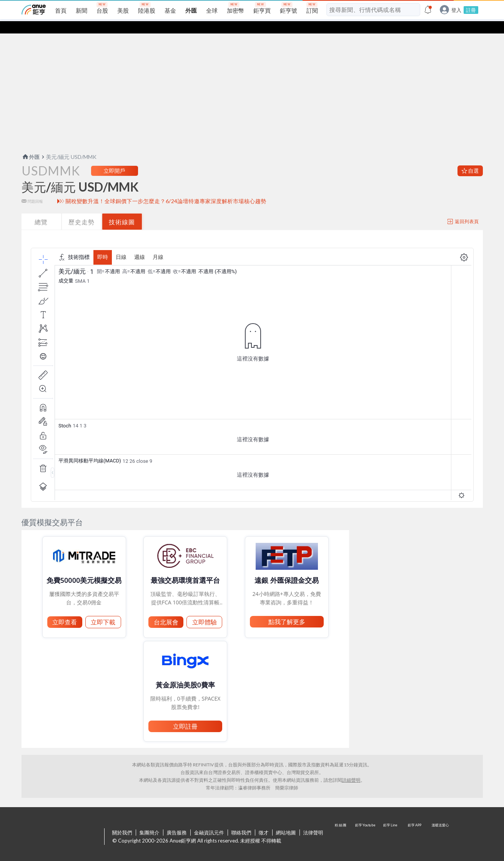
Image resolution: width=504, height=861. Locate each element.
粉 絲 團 (341, 825)
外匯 (31, 144)
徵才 (264, 820)
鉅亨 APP (415, 825)
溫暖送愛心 (440, 825)
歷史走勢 (82, 209)
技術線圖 (122, 209)
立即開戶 (115, 158)
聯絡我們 (241, 820)
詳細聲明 (351, 768)
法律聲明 (313, 820)
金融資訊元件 (209, 820)
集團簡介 (150, 820)
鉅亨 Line (391, 825)
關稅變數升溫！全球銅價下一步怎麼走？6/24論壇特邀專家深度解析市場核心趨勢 (166, 189)
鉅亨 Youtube (366, 825)
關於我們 (122, 820)
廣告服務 (177, 820)
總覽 (41, 209)
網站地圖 (286, 820)
